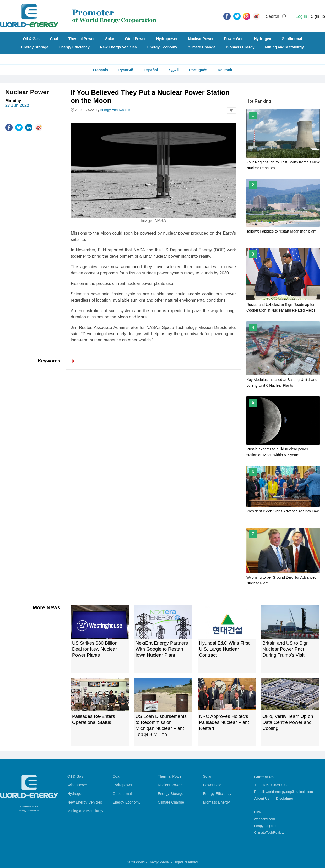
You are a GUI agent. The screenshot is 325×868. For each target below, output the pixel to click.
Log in (301, 16)
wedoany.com (265, 819)
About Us (262, 798)
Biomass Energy (240, 47)
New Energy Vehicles (118, 47)
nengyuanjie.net (266, 826)
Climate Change (202, 47)
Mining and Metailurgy (284, 47)
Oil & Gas (31, 39)
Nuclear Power (201, 39)
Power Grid (234, 39)
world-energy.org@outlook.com (289, 792)
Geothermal (292, 39)
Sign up (318, 16)
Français (100, 70)
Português (198, 70)
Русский (126, 70)
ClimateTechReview (269, 833)
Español (151, 70)
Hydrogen (262, 39)
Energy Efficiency (74, 47)
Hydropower (167, 39)
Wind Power (135, 39)
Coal (54, 39)
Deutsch (225, 70)
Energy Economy (162, 47)
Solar (110, 39)
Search (272, 16)
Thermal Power (82, 39)
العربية (174, 70)
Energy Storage (35, 47)
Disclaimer (285, 798)
